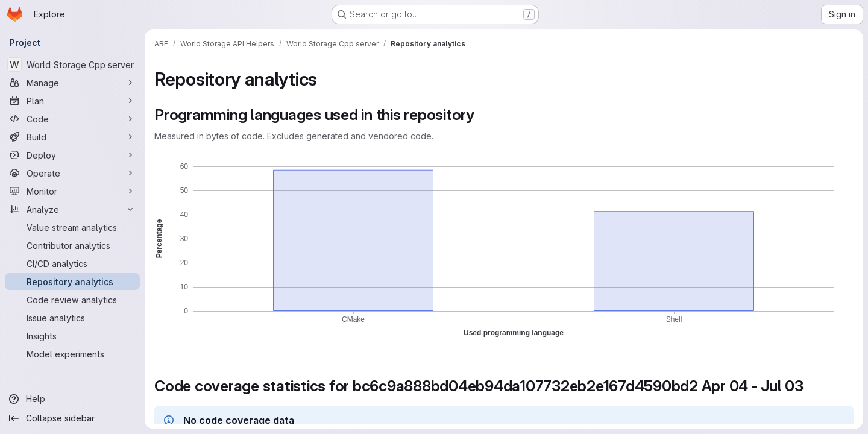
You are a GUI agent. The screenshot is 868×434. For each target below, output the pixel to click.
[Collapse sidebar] (72, 418)
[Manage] (72, 83)
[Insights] (72, 336)
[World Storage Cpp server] (72, 64)
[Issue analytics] (72, 318)
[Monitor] (72, 191)
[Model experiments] (72, 354)
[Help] (72, 399)
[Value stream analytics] (72, 227)
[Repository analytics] (72, 281)
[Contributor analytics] (72, 245)
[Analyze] (72, 209)
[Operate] (72, 173)
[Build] (72, 137)
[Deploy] (72, 155)
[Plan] (72, 101)
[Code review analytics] (72, 300)
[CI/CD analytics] (72, 263)
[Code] (72, 119)
